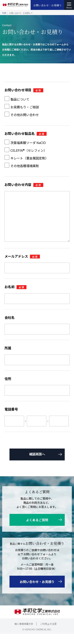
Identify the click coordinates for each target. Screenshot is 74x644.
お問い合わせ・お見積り (47, 5)
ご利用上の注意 (48, 634)
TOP (4, 13)
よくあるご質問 (37, 530)
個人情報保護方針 (24, 634)
